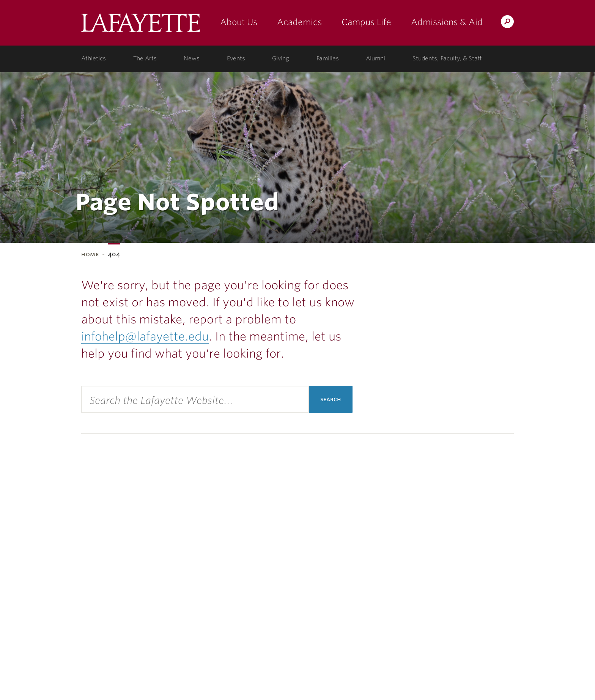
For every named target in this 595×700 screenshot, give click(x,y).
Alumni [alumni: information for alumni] (375, 58)
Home (90, 254)
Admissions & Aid (447, 22)
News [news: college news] (192, 58)
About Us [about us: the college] (239, 22)
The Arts (145, 58)
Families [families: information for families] (328, 58)
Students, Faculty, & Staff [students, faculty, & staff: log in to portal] (447, 58)
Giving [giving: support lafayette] (281, 58)
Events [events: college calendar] (236, 58)
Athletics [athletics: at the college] (94, 58)
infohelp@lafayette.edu (145, 336)
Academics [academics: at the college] (299, 22)
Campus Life (366, 22)
